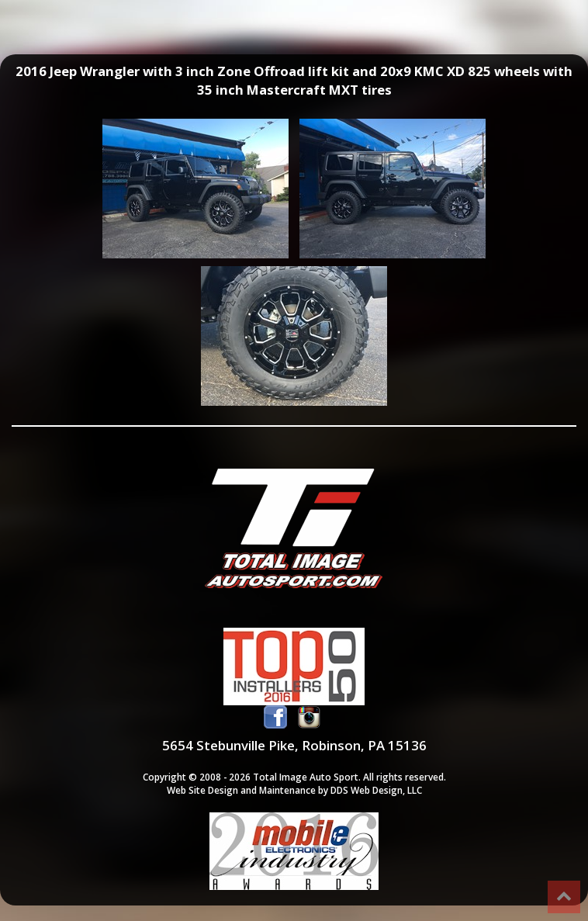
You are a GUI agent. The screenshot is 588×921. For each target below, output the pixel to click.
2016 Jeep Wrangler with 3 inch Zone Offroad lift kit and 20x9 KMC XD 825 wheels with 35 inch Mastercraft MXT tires (195, 189)
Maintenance (287, 790)
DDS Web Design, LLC (376, 790)
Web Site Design (202, 790)
